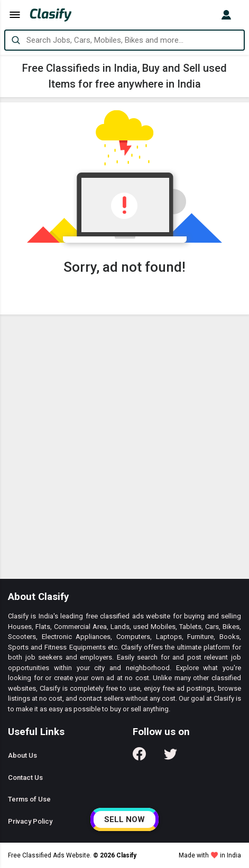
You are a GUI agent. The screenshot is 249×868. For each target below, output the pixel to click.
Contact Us (25, 778)
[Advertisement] (124, 449)
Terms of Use (29, 799)
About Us (22, 755)
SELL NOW (124, 819)
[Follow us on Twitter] (170, 757)
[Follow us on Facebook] (139, 757)
